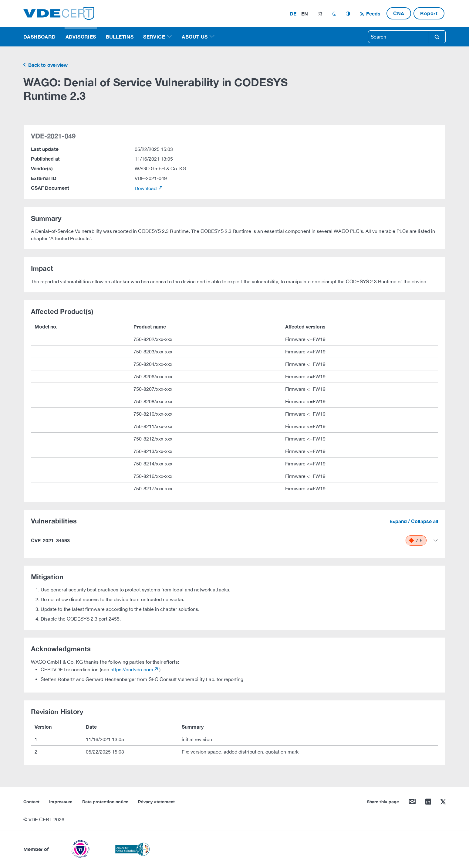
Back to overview (47, 65)
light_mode (320, 14)
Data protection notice (105, 802)
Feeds (373, 14)
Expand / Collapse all (414, 521)
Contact (31, 802)
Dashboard (40, 37)
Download (146, 188)
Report (429, 13)
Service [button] (154, 37)
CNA (399, 13)
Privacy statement (156, 802)
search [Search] (437, 37)
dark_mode (334, 14)
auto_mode (348, 14)
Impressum (61, 802)
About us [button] (195, 37)
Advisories (81, 37)
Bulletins (120, 37)
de (293, 14)
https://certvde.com (132, 669)
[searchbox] (398, 37)
